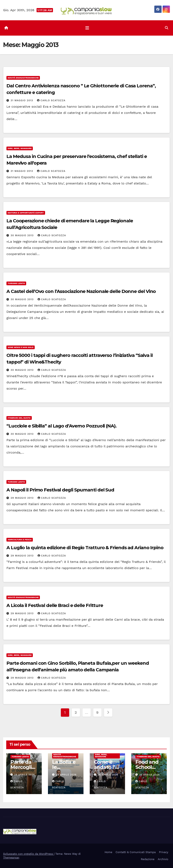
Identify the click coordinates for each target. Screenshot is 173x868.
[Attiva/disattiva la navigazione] (87, 28)
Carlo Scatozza (51, 100)
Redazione (148, 859)
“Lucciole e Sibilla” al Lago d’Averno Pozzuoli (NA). (61, 426)
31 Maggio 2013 (22, 100)
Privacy (164, 852)
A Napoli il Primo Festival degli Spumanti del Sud (60, 490)
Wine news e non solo (21, 347)
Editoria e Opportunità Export (26, 213)
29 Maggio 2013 (23, 498)
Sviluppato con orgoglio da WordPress (28, 854)
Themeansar (11, 858)
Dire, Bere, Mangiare (20, 148)
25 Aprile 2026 (150, 775)
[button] (167, 28)
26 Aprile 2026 (108, 775)
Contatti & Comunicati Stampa (136, 852)
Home (108, 852)
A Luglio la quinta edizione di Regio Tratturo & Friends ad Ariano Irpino (85, 548)
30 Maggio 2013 (23, 235)
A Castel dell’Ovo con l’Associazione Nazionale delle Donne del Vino (81, 291)
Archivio (163, 859)
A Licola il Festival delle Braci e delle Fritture (55, 605)
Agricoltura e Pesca (20, 540)
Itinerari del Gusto (19, 418)
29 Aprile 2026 (25, 775)
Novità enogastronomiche (23, 78)
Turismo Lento (16, 283)
